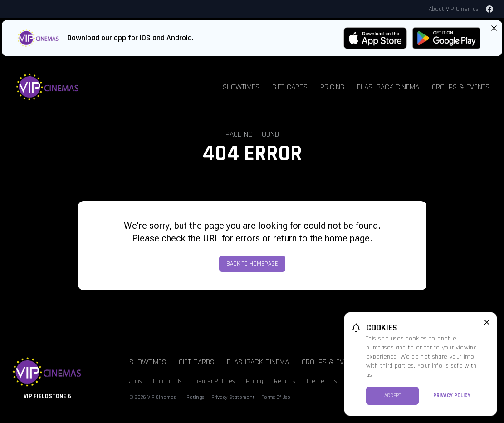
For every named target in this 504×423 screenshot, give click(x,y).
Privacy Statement (233, 397)
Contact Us (167, 381)
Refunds (285, 381)
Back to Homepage (252, 264)
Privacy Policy (452, 396)
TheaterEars (322, 381)
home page (347, 238)
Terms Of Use (276, 397)
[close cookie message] (487, 322)
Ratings (195, 397)
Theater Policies (214, 381)
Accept (393, 396)
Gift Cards (290, 87)
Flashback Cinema (388, 87)
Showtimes (241, 87)
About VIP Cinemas (454, 9)
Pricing (332, 87)
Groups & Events (461, 87)
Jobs (136, 381)
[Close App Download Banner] (494, 28)
